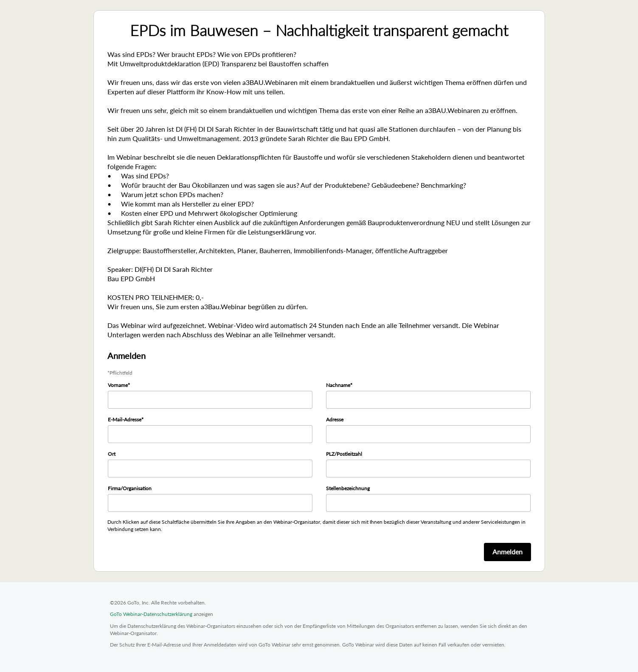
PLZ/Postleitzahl (344, 454)
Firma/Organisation (130, 488)
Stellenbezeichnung (348, 488)
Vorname (118, 385)
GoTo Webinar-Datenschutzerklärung (151, 614)
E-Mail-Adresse (125, 419)
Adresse (335, 419)
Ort (112, 454)
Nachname (338, 385)
